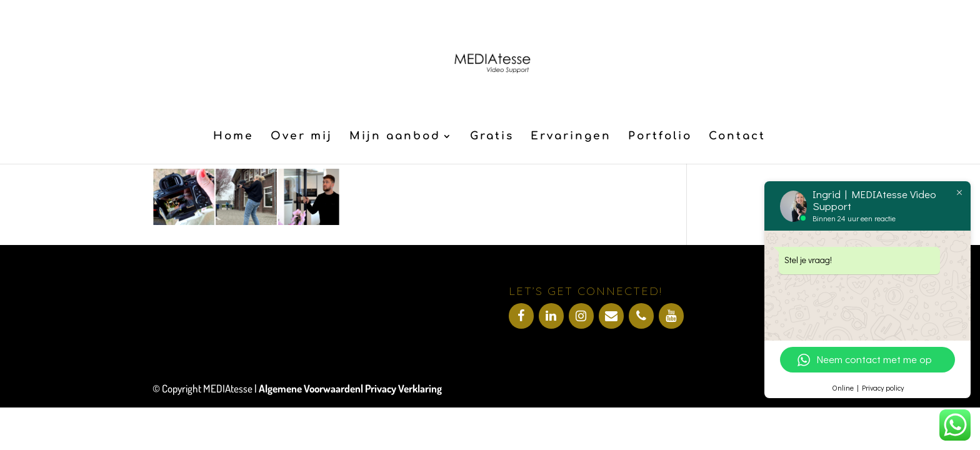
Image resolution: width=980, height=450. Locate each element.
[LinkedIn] (551, 316)
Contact (737, 137)
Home (233, 137)
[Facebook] (521, 316)
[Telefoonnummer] (641, 316)
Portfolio (660, 137)
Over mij (302, 137)
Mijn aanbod (395, 137)
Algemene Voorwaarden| (312, 388)
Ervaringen (571, 137)
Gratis (492, 137)
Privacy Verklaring (403, 388)
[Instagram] (581, 316)
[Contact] (611, 316)
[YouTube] (671, 316)
